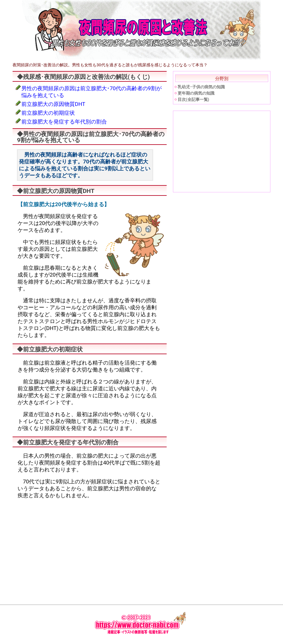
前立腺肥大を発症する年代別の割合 (64, 122)
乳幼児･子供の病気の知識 (201, 87)
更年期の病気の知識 (196, 93)
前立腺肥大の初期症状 (48, 113)
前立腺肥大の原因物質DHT (53, 104)
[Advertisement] (69, 548)
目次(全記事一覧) (193, 99)
